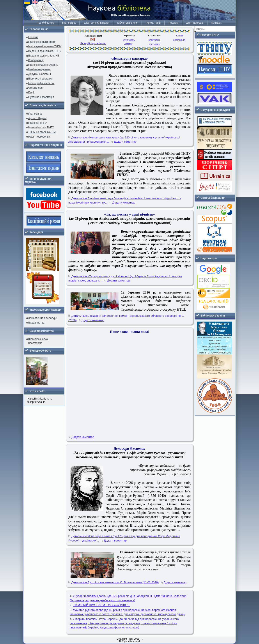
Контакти (217, 23)
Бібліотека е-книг (128, 23)
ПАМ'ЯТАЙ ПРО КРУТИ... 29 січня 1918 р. (101, 605)
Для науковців (195, 23)
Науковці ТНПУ (38, 123)
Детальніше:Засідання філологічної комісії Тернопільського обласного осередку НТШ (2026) (126, 318)
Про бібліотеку (45, 23)
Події (31, 92)
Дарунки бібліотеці (40, 74)
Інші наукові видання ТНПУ (45, 46)
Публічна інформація (41, 97)
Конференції (36, 60)
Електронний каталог (96, 23)
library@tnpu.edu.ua (93, 43)
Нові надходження (39, 69)
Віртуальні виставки (40, 79)
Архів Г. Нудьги (37, 118)
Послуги (173, 23)
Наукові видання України (43, 65)
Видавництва (36, 323)
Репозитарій (153, 23)
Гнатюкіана (69, 23)
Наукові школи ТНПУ (41, 127)
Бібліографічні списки (41, 83)
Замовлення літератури (43, 318)
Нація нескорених (39, 137)
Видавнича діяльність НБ (44, 56)
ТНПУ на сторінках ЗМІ (42, 132)
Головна (33, 37)
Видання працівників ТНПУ (45, 51)
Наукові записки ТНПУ (42, 42)
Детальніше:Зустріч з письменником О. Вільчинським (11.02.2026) (115, 582)
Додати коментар (125, 142)
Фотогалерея (36, 88)
